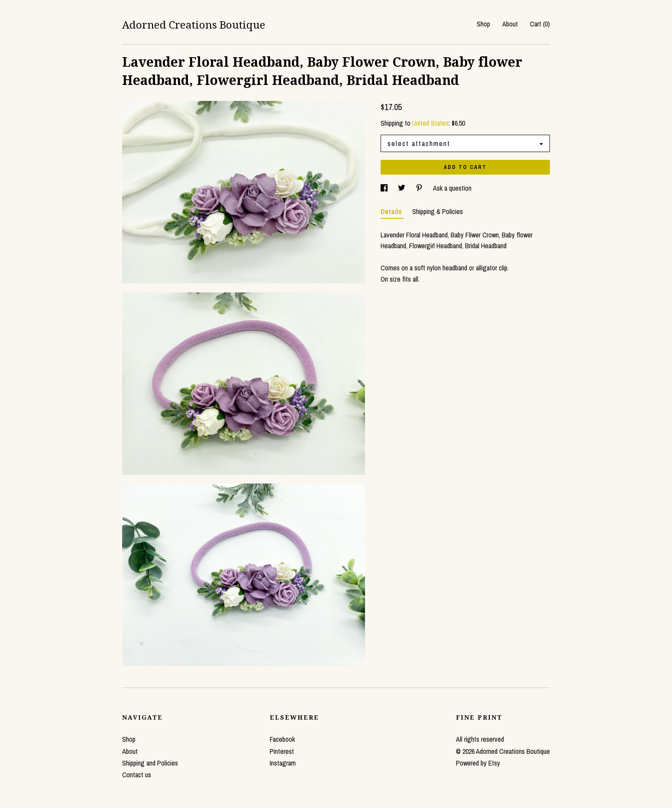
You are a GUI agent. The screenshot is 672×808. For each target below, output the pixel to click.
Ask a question (452, 188)
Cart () (540, 24)
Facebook (282, 739)
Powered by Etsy (478, 763)
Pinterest (282, 751)
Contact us (137, 775)
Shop (483, 24)
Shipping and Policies (150, 763)
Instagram (283, 763)
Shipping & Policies (438, 211)
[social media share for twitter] (402, 188)
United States (430, 123)
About (510, 24)
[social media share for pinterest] (420, 188)
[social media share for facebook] (385, 188)
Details (392, 211)
